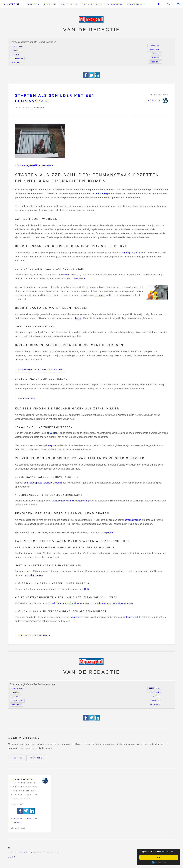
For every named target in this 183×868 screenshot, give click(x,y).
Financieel (16, 50)
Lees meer (17, 758)
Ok (159, 857)
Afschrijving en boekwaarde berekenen (41, 369)
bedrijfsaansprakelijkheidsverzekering (43, 483)
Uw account (159, 4)
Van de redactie (92, 4)
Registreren (37, 758)
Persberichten (136, 4)
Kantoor (15, 54)
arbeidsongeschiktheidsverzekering (70, 501)
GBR (87, 589)
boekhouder (79, 279)
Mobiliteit (16, 63)
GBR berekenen (27, 398)
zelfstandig (102, 194)
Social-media (17, 58)
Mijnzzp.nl (12, 4)
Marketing (156, 58)
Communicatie (155, 50)
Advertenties (69, 4)
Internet (157, 54)
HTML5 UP (28, 852)
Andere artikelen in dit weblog (34, 635)
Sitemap (11, 857)
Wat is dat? (168, 852)
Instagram (51, 445)
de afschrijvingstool (34, 575)
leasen (79, 318)
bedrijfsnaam (131, 253)
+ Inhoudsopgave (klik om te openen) (34, 165)
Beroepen (50, 4)
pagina (110, 532)
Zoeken (169, 4)
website (66, 275)
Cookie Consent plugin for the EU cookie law (159, 862)
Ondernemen (155, 62)
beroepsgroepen (133, 520)
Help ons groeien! (22, 779)
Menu (178, 4)
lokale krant (52, 433)
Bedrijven (33, 4)
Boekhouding (115, 4)
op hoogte (100, 295)
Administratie (18, 46)
